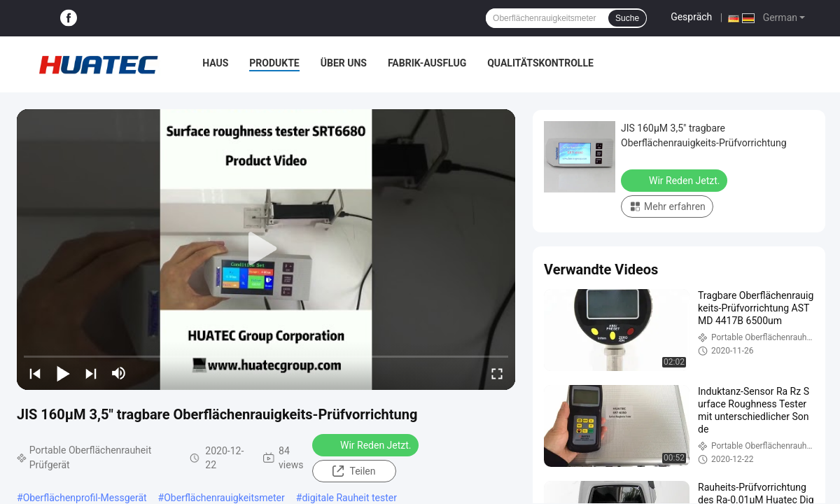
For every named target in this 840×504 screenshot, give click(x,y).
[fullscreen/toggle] (497, 373)
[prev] (35, 373)
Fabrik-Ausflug (427, 63)
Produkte (274, 63)
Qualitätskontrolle (540, 63)
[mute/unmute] (119, 373)
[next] (91, 373)
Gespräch (691, 17)
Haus (215, 63)
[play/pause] (63, 373)
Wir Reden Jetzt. (367, 444)
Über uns (344, 63)
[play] (266, 249)
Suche (627, 18)
